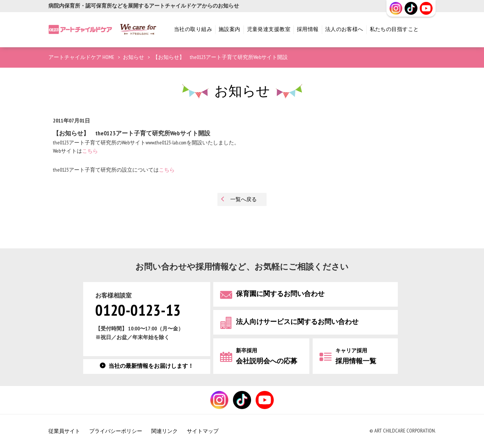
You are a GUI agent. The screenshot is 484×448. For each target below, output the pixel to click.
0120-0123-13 (138, 311)
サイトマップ (203, 431)
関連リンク (164, 431)
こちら (90, 151)
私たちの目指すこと (394, 29)
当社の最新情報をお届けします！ (151, 366)
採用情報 (308, 29)
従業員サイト (64, 431)
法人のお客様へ (344, 29)
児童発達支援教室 (269, 29)
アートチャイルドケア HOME (81, 57)
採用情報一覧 (356, 356)
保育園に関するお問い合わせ (280, 294)
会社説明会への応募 (267, 356)
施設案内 (230, 29)
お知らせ (133, 57)
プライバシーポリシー (116, 431)
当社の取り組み (193, 29)
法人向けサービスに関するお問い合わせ (297, 322)
